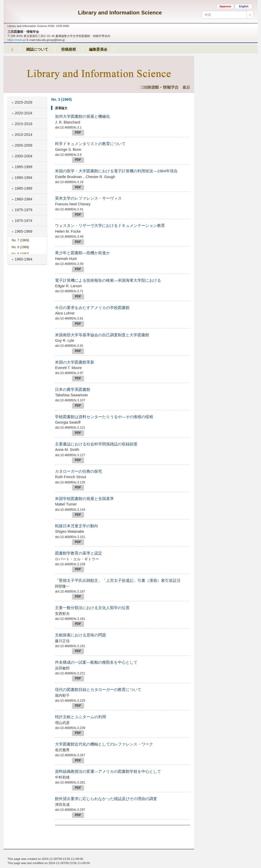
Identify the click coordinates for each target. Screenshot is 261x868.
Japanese (225, 6)
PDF (78, 132)
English (244, 6)
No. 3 (21, 268)
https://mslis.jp (16, 40)
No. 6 (21, 247)
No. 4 (21, 261)
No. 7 (21, 240)
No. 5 (21, 254)
